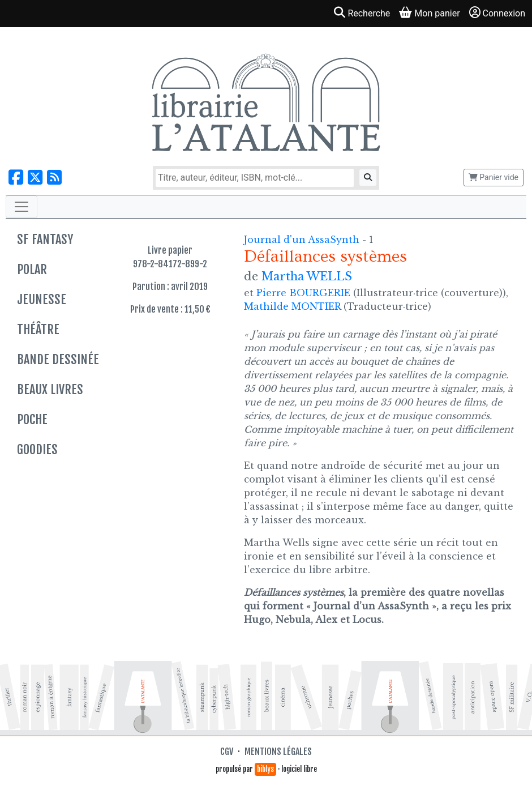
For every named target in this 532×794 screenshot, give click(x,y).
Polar (32, 269)
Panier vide (494, 177)
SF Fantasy (45, 239)
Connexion (497, 13)
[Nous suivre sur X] (35, 178)
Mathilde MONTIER (292, 306)
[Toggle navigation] (22, 207)
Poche (32, 419)
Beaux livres (50, 389)
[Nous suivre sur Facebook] (16, 178)
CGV (227, 752)
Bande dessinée (58, 359)
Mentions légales (278, 752)
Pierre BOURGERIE (303, 293)
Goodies (37, 449)
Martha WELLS (307, 276)
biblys (265, 769)
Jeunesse (42, 299)
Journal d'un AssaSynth (303, 240)
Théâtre (38, 329)
